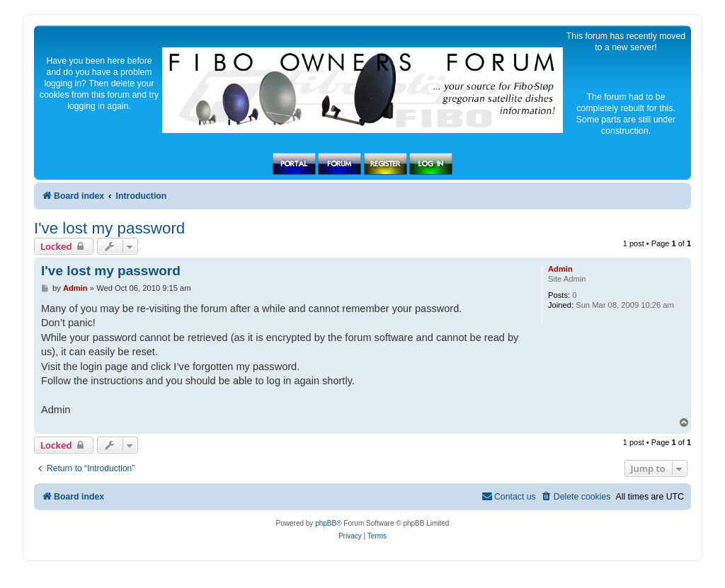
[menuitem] (576, 497)
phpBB (326, 523)
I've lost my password (109, 229)
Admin (560, 269)
